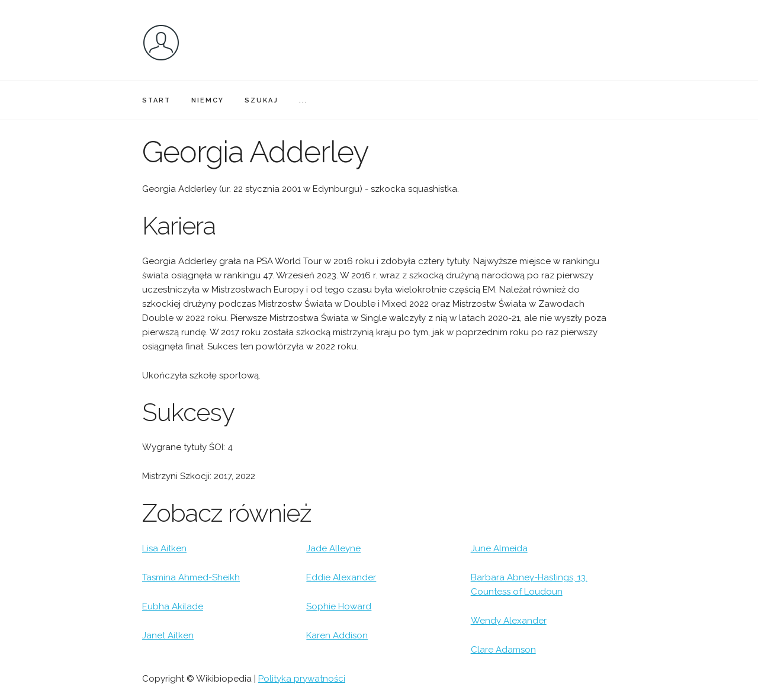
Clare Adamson (503, 650)
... (303, 100)
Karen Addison (337, 635)
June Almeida (499, 548)
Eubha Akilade (173, 606)
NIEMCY (208, 100)
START (156, 100)
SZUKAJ (261, 100)
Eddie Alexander (341, 577)
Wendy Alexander (509, 621)
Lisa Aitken (164, 548)
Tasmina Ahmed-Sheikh (191, 577)
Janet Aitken (168, 635)
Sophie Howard (339, 606)
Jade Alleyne (333, 548)
